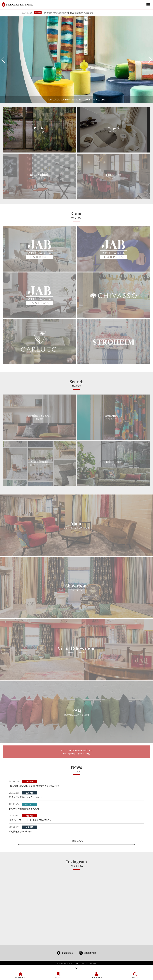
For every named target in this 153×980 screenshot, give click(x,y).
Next (150, 60)
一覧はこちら (76, 841)
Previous (3, 60)
